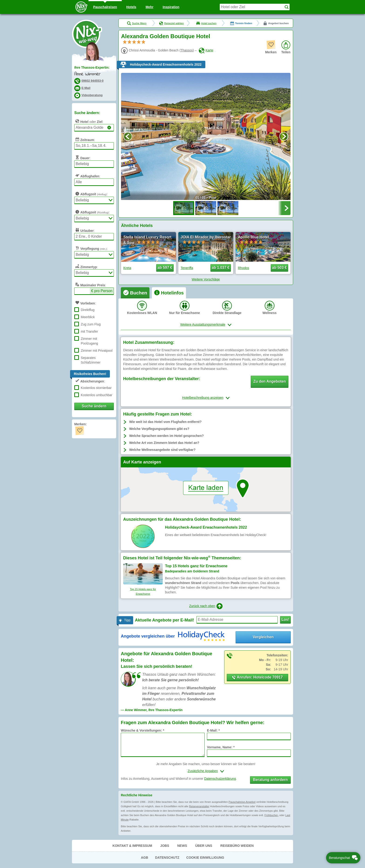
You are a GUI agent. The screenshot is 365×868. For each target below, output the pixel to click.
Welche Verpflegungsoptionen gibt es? (159, 429)
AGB (144, 858)
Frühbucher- (272, 815)
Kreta (127, 268)
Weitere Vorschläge (206, 279)
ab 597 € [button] (165, 268)
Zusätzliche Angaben (203, 771)
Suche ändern (94, 406)
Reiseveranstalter (199, 806)
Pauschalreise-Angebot (242, 802)
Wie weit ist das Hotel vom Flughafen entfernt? (165, 422)
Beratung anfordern (270, 780)
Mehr (149, 7)
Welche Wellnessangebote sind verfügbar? (162, 450)
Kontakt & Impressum (132, 846)
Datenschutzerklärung (220, 779)
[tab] (135, 293)
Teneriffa (187, 268)
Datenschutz (167, 858)
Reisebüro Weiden (237, 846)
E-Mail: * (213, 730)
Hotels (131, 7)
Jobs (165, 846)
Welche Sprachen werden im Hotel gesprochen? (166, 436)
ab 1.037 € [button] (221, 268)
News (182, 846)
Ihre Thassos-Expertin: (92, 68)
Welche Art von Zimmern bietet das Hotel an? (164, 443)
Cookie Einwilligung (205, 858)
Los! (285, 620)
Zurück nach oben (206, 606)
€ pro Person (102, 291)
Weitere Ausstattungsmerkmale (203, 324)
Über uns (204, 846)
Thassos (187, 50)
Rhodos (243, 268)
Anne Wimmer (87, 74)
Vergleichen (263, 637)
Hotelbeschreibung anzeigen (203, 398)
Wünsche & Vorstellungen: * (142, 730)
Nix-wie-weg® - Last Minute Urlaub (87, 34)
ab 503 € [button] (279, 268)
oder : (89, 121)
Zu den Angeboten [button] (270, 381)
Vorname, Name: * (221, 747)
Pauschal (105, 7)
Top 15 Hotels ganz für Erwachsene (143, 591)
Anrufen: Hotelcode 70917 (257, 677)
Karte (206, 50)
